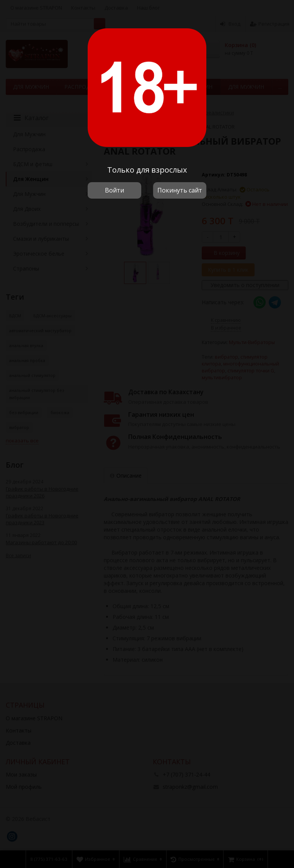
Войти (114, 190)
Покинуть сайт (180, 190)
